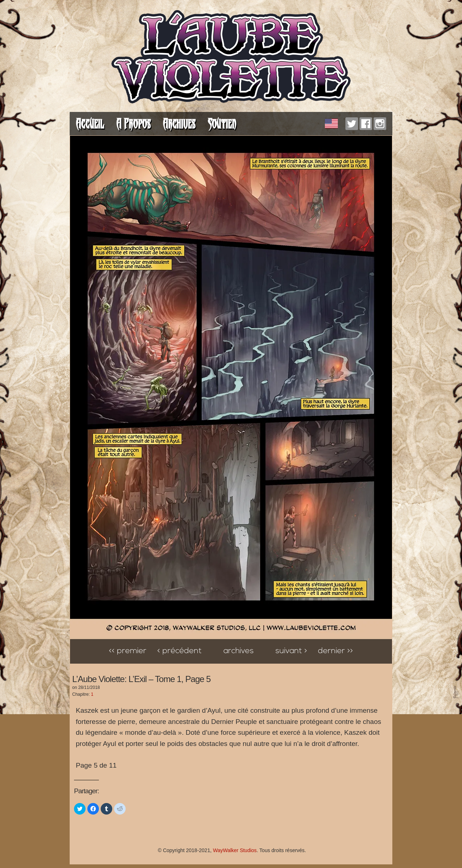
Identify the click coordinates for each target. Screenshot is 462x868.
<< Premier (128, 651)
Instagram (380, 124)
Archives (179, 124)
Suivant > (291, 651)
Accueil (90, 124)
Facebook (366, 124)
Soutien (222, 124)
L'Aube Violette (231, 58)
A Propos (133, 124)
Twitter (352, 124)
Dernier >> (335, 651)
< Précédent (180, 651)
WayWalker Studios (235, 850)
